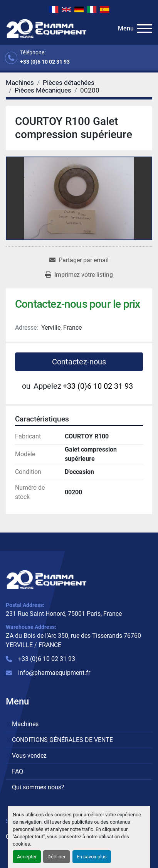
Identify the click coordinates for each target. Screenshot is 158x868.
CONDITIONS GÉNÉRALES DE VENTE (62, 740)
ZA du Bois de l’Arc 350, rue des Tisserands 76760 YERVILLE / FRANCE (73, 640)
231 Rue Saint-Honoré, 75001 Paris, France (64, 614)
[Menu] (145, 29)
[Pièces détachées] (69, 83)
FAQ (18, 771)
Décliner (56, 857)
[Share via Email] (79, 260)
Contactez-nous (79, 362)
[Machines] (20, 83)
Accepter (27, 857)
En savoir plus (92, 857)
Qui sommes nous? (38, 787)
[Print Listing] (79, 275)
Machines (25, 724)
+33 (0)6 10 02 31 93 (45, 62)
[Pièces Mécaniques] (43, 90)
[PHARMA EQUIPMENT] (46, 579)
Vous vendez (29, 756)
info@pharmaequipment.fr (54, 673)
